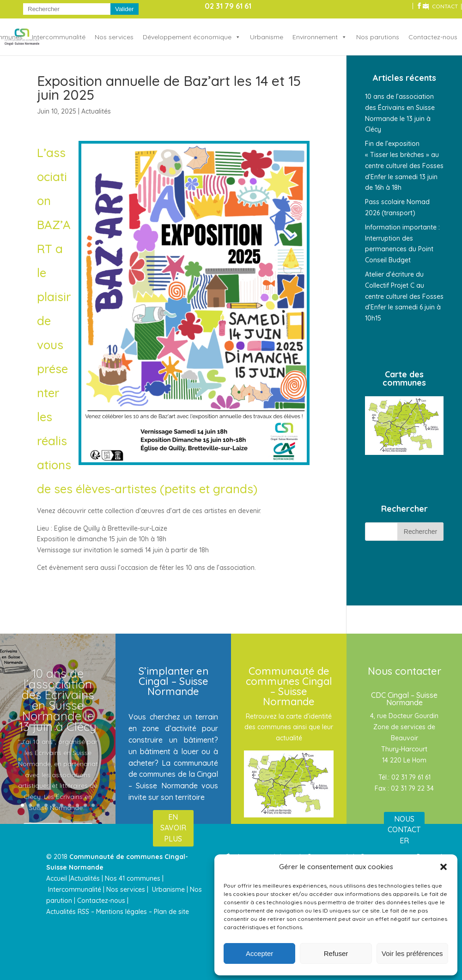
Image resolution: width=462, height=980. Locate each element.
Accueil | (58, 878)
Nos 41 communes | (134, 878)
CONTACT (445, 7)
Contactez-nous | (104, 901)
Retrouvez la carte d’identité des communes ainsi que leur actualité (289, 727)
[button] (444, 867)
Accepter (259, 953)
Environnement (315, 37)
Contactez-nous (433, 37)
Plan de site (171, 912)
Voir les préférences (412, 953)
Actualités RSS (68, 912)
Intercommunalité (59, 37)
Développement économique (187, 37)
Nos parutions (378, 37)
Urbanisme (267, 37)
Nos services (114, 37)
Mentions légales (122, 912)
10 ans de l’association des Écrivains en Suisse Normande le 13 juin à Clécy (58, 714)
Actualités (96, 111)
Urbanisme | (170, 889)
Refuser (336, 953)
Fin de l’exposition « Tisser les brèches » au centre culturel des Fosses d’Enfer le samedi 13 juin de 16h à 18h (404, 166)
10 (93, 805)
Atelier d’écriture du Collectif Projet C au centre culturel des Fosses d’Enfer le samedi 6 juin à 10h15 (404, 296)
